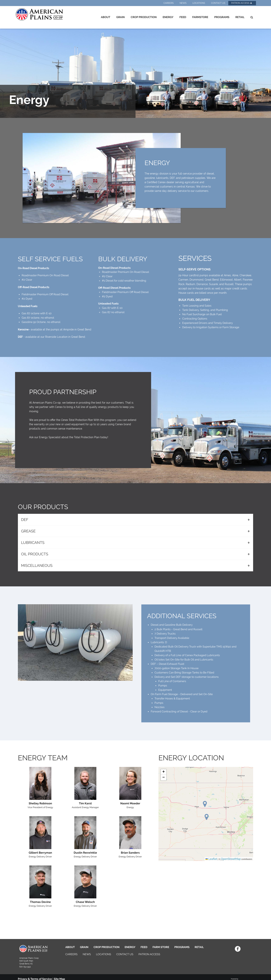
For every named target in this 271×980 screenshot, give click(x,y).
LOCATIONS (104, 954)
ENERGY (130, 947)
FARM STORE (161, 947)
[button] (207, 817)
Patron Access (242, 3)
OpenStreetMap (231, 859)
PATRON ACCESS (149, 954)
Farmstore (200, 17)
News (183, 3)
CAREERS (71, 954)
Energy (168, 17)
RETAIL (199, 947)
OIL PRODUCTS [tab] (35, 554)
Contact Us (218, 3)
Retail (240, 17)
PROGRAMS (182, 947)
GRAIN (84, 947)
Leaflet (211, 859)
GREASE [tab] (28, 531)
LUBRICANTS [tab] (33, 543)
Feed (183, 17)
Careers (169, 3)
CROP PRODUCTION (107, 947)
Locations (199, 3)
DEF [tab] (25, 520)
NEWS (87, 954)
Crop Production (144, 17)
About (106, 17)
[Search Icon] (252, 17)
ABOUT (70, 947)
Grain (121, 17)
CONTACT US (125, 954)
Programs (222, 17)
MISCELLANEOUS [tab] (37, 566)
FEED (144, 947)
